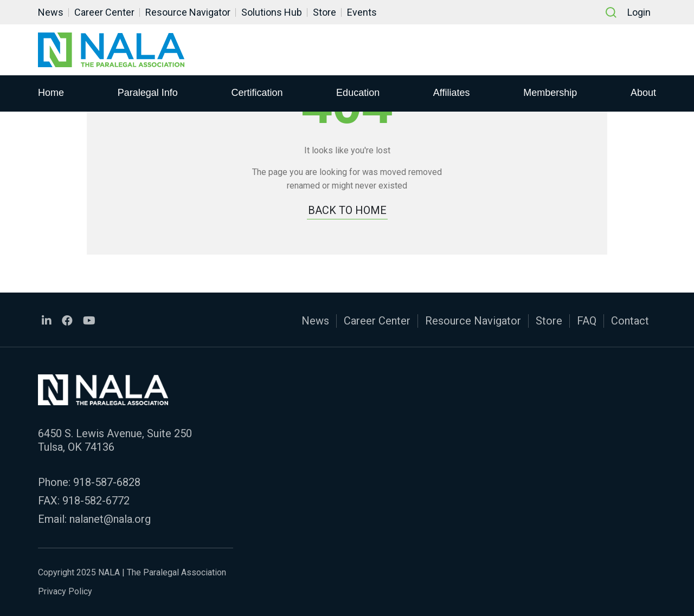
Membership (550, 93)
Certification (257, 93)
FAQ (587, 321)
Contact (630, 321)
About (643, 93)
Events (362, 12)
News (51, 12)
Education (358, 93)
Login (639, 12)
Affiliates (452, 93)
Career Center (104, 12)
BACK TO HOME (347, 210)
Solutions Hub (272, 12)
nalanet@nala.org (110, 519)
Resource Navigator (188, 12)
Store (324, 12)
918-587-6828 (107, 482)
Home (51, 93)
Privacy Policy (65, 591)
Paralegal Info (148, 93)
